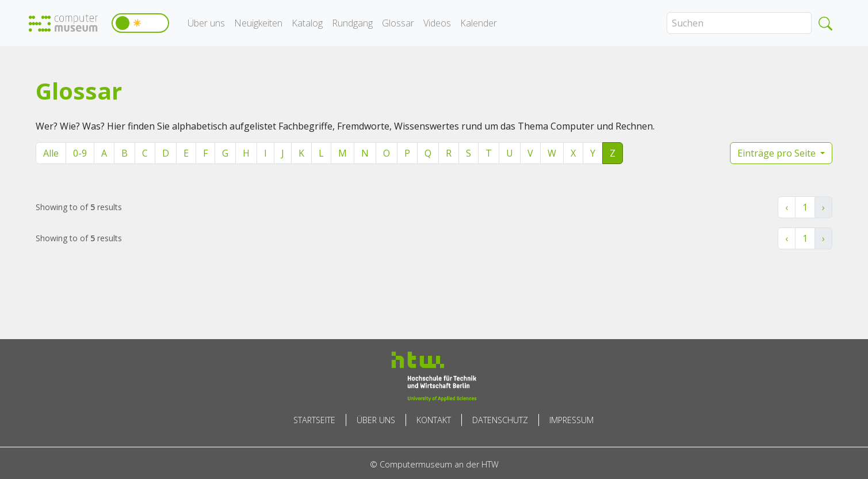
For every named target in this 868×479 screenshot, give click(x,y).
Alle (51, 153)
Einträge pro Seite (778, 153)
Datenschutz (500, 420)
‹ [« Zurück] (787, 207)
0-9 (80, 153)
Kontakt (434, 420)
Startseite (314, 420)
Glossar (398, 23)
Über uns (206, 23)
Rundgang (352, 23)
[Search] (739, 23)
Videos (437, 23)
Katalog (307, 23)
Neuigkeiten (258, 23)
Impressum (571, 420)
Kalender (479, 23)
